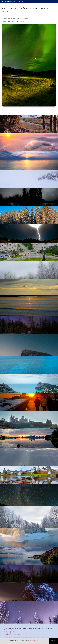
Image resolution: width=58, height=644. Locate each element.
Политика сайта (35, 640)
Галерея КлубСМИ (10, 1)
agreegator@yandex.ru (10, 633)
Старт (2, 1)
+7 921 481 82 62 (9, 631)
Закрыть (54, 640)
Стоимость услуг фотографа (12, 634)
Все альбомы (20, 1)
